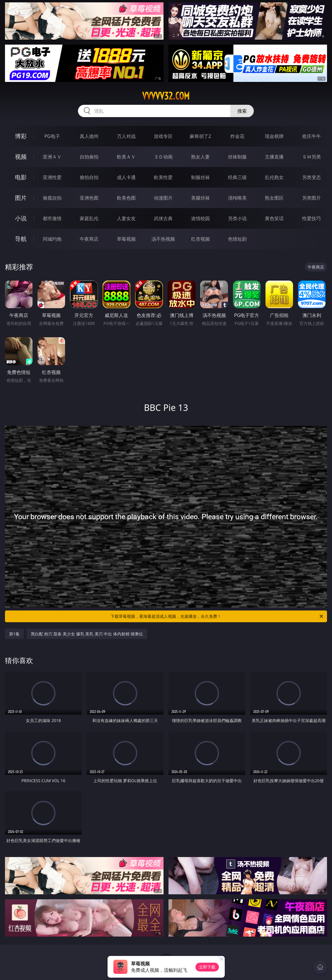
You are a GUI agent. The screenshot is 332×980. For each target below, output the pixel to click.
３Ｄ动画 (163, 157)
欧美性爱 (163, 177)
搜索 (242, 111)
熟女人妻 (200, 157)
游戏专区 (163, 136)
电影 (21, 177)
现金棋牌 (274, 136)
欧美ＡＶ (126, 157)
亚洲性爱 (52, 177)
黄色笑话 (274, 218)
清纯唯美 (237, 198)
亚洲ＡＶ (52, 157)
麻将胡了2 (200, 136)
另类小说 (237, 218)
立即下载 (207, 967)
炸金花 (237, 136)
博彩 (21, 136)
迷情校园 (200, 218)
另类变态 (311, 177)
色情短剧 (237, 239)
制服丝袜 (200, 177)
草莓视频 (126, 239)
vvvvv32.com (166, 96)
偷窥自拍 (52, 198)
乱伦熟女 (274, 177)
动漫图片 (163, 198)
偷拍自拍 (89, 177)
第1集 (14, 634)
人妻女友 (126, 218)
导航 (21, 239)
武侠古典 (163, 218)
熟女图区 (274, 198)
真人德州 (89, 136)
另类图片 (311, 198)
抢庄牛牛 (311, 136)
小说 (21, 218)
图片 (21, 198)
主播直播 (274, 157)
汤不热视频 (163, 239)
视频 (21, 157)
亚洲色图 (89, 198)
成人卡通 (126, 177)
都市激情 (52, 218)
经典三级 (237, 177)
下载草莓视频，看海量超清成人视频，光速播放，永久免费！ (217, 616)
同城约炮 (52, 239)
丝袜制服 (237, 157)
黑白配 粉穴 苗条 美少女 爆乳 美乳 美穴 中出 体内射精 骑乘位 (87, 634)
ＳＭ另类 (311, 157)
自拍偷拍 (89, 157)
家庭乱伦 (89, 218)
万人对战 (126, 136)
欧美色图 (126, 198)
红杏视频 (200, 239)
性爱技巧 (311, 218)
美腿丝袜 (200, 198)
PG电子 (52, 136)
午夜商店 (89, 239)
